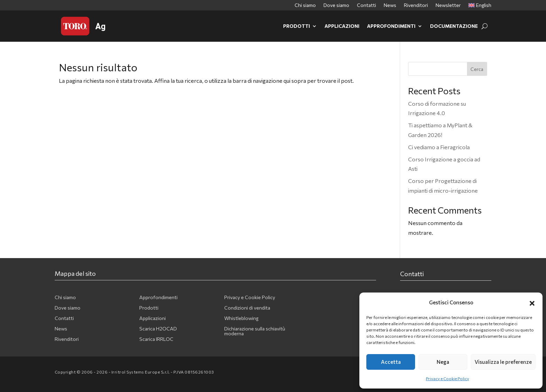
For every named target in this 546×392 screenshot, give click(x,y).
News (390, 5)
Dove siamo (336, 5)
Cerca (477, 69)
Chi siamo (305, 5)
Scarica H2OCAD (158, 329)
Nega (443, 362)
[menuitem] (480, 7)
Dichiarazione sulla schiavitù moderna (255, 331)
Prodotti (297, 26)
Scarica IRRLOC (156, 339)
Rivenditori (416, 5)
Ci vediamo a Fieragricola (439, 147)
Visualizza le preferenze (503, 362)
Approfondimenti (391, 26)
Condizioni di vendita (247, 308)
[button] (532, 302)
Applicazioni (342, 26)
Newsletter (448, 5)
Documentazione (454, 26)
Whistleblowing (241, 318)
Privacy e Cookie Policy (447, 378)
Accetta (391, 362)
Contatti (366, 5)
